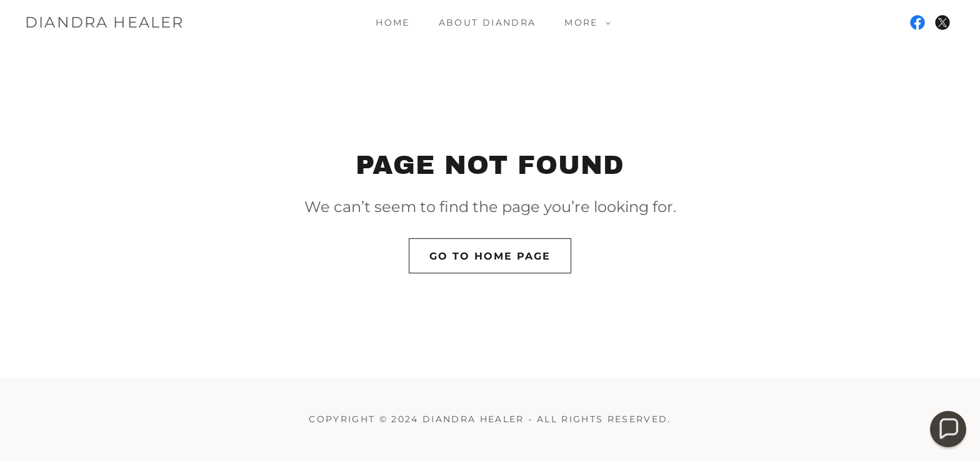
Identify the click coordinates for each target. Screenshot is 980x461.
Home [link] (392, 23)
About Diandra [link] (487, 23)
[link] (105, 24)
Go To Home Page (490, 256)
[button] (584, 23)
